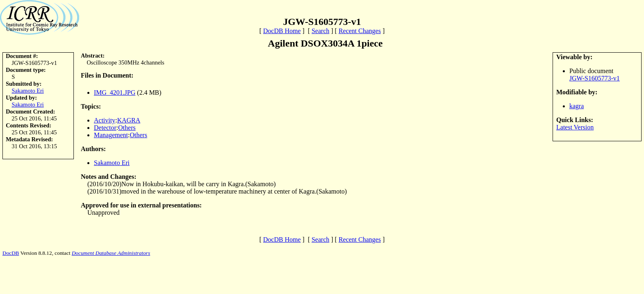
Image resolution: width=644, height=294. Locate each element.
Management (111, 135)
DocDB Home (282, 31)
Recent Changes (360, 31)
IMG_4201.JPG (115, 92)
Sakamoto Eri (28, 91)
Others (127, 128)
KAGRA (129, 120)
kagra (577, 106)
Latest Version (575, 127)
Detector (105, 128)
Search (320, 31)
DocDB (11, 253)
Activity (104, 120)
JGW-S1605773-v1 (595, 78)
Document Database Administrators (111, 253)
